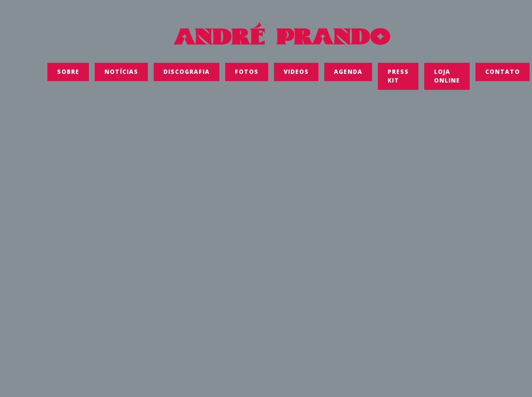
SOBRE (68, 75)
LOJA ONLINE (447, 79)
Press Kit (398, 79)
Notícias (121, 75)
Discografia (187, 75)
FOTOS (247, 75)
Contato (503, 75)
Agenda (348, 75)
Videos (296, 75)
